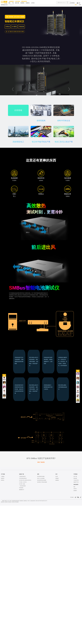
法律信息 (13, 502)
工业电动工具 (11, 5)
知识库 (57, 476)
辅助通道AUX (22, 490)
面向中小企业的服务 (41, 478)
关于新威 (3, 474)
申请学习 (75, 489)
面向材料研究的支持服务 (42, 480)
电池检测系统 (11, 1)
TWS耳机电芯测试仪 (23, 478)
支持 (56, 474)
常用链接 (75, 474)
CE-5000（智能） (22, 484)
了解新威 (3, 476)
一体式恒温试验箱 (22, 486)
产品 (13, 3)
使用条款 (6, 502)
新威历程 (3, 478)
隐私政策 (3, 502)
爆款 (9, 3)
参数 (80, 5)
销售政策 (10, 502)
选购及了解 (22, 474)
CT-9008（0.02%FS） (23, 482)
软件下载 (75, 476)
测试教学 (75, 491)
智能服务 (57, 478)
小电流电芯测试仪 (22, 476)
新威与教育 (76, 484)
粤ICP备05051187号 (43, 501)
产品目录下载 (76, 480)
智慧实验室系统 (24, 1)
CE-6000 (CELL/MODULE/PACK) (25, 480)
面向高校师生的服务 (41, 476)
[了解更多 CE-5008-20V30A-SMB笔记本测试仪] (15, 32)
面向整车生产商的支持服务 (42, 482)
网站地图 (75, 478)
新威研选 (28, 3)
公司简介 (33, 3)
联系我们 (73, 3)
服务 (38, 474)
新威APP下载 (76, 482)
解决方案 (17, 3)
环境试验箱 (21, 488)
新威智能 (22, 3)
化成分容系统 (17, 1)
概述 (76, 5)
